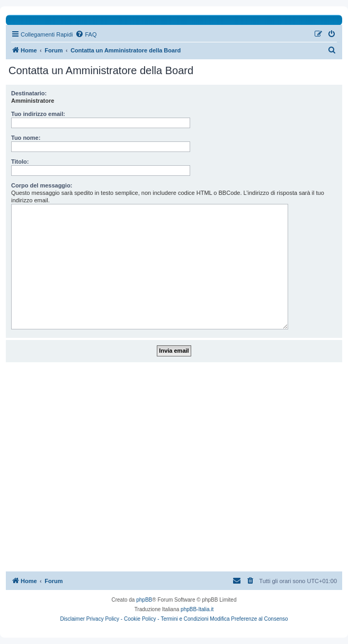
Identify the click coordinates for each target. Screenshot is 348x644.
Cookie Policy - (142, 619)
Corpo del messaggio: (42, 185)
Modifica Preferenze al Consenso (249, 619)
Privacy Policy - (104, 619)
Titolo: (20, 162)
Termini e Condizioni (184, 619)
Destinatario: (29, 93)
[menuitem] (86, 34)
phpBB (144, 600)
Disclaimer (72, 619)
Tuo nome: (26, 138)
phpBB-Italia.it (197, 609)
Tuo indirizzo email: (38, 114)
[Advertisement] (174, 467)
